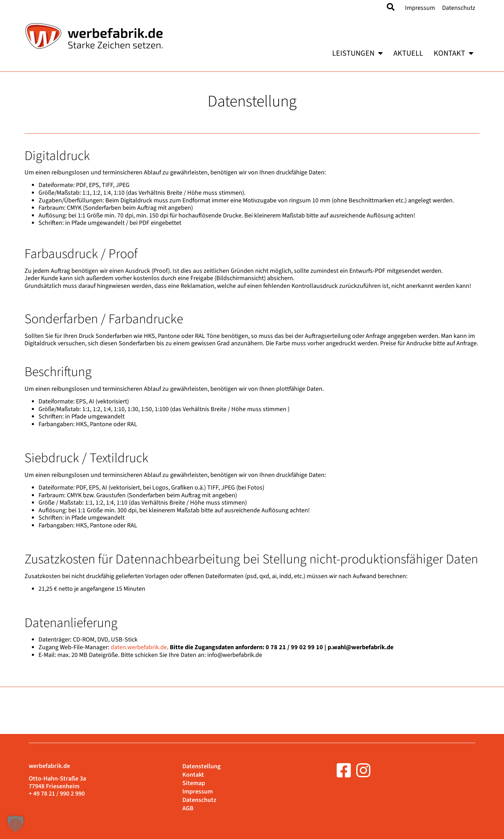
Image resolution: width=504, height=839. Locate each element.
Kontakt (454, 53)
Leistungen (358, 53)
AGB (188, 809)
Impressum (420, 8)
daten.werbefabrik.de (139, 647)
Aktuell (408, 53)
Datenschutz (459, 8)
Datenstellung (201, 767)
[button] (15, 824)
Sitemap (194, 783)
